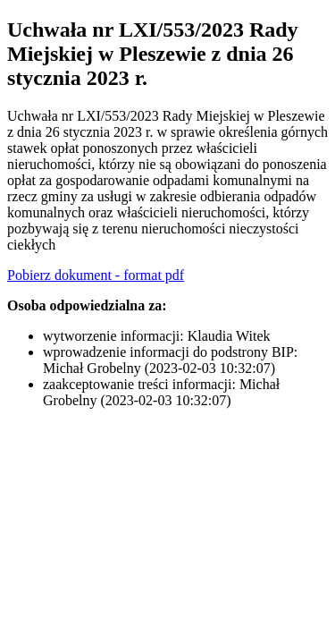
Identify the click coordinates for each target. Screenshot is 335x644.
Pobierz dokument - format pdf (96, 275)
